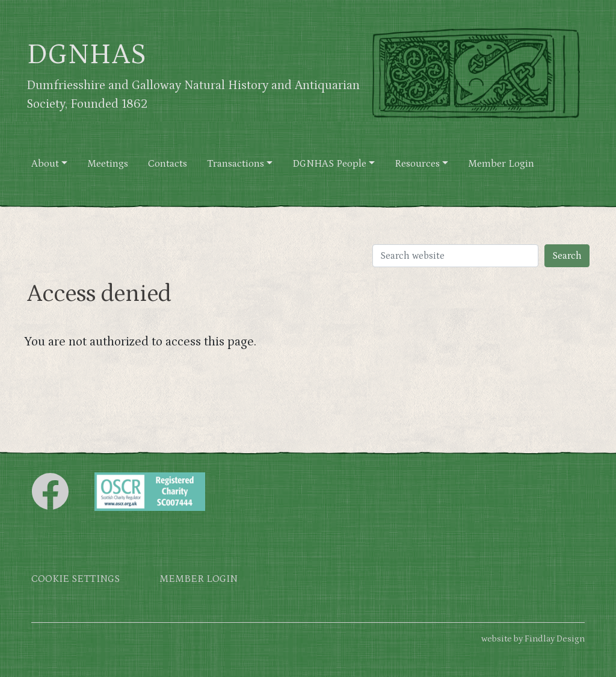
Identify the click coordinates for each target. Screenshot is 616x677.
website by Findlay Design (533, 639)
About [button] (45, 164)
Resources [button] (417, 164)
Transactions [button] (236, 164)
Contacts (168, 164)
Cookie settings (75, 579)
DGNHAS (86, 55)
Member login (199, 579)
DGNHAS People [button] (329, 164)
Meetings (108, 164)
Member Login (501, 164)
